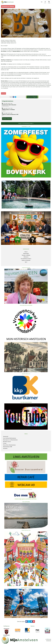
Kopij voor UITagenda (32, 97)
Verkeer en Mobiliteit (26, 260)
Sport (26, 262)
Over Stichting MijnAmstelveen (10, 438)
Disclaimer (5, 448)
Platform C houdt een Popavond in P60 (10, 114)
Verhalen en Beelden (26, 255)
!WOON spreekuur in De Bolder (8, 110)
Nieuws (14, 40)
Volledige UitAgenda (7, 119)
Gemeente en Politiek (9, 40)
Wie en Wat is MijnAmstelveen (9, 445)
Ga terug (3, 93)
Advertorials (6, 436)
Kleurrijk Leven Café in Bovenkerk (9, 105)
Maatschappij (26, 253)
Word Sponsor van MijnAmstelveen (10, 440)
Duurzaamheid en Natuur (26, 259)
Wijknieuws (26, 257)
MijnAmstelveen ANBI (8, 447)
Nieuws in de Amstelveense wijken (26, 123)
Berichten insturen (7, 442)
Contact (5, 443)
